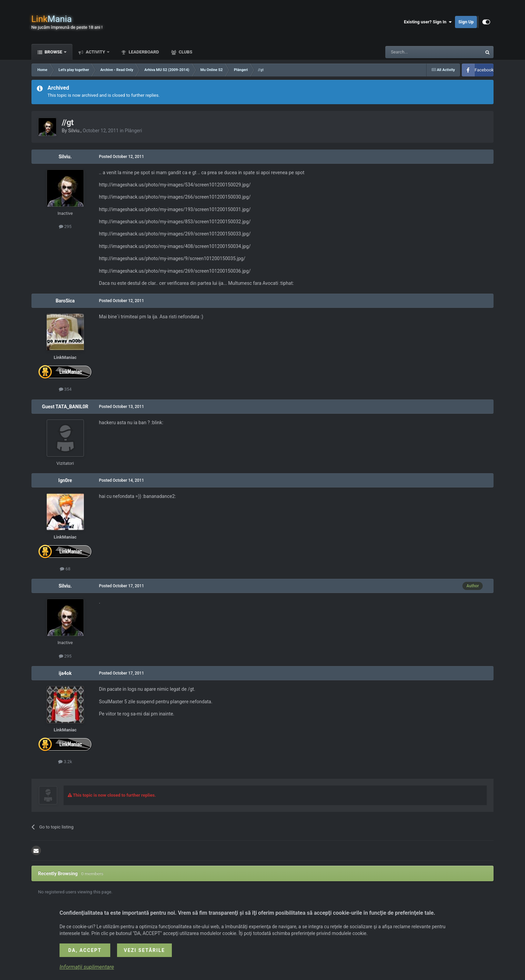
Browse (54, 52)
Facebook (484, 70)
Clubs (185, 52)
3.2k (65, 762)
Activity (95, 52)
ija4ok (65, 673)
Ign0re (65, 480)
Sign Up (466, 22)
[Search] (417, 52)
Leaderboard (143, 52)
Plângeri (133, 131)
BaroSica (65, 301)
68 (65, 569)
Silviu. (74, 131)
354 (65, 389)
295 (65, 226)
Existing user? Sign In (428, 22)
